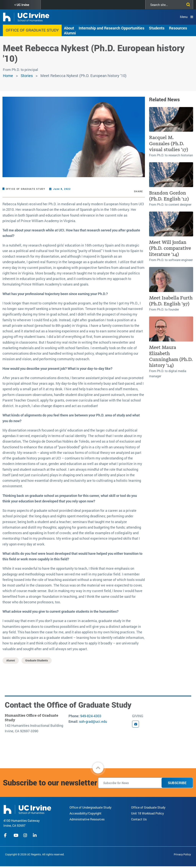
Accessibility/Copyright (85, 813)
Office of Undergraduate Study (90, 807)
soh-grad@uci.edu (93, 721)
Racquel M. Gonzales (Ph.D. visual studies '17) (169, 144)
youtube (16, 835)
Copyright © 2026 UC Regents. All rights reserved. (35, 854)
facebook (6, 835)
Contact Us (139, 819)
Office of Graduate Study (32, 30)
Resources (178, 28)
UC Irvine (23, 5)
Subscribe (177, 783)
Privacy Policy (182, 854)
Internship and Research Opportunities (111, 28)
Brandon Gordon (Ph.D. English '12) (169, 196)
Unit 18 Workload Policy (147, 813)
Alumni (70, 33)
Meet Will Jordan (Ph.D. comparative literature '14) (170, 248)
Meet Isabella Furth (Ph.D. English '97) (171, 301)
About (69, 28)
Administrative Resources (87, 819)
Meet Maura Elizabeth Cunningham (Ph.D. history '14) (171, 356)
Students (157, 28)
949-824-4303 (91, 716)
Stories (27, 75)
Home (8, 75)
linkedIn (35, 835)
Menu (184, 17)
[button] (98, 768)
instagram (26, 835)
